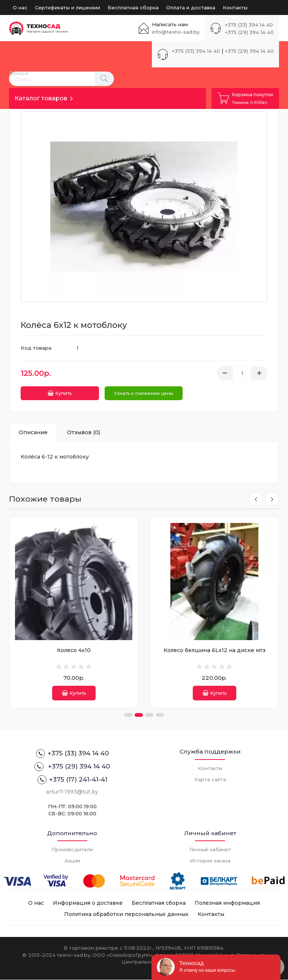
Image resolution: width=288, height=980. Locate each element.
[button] (128, 715)
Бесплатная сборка (133, 7)
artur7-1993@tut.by (72, 792)
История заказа (210, 861)
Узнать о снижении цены (124, 393)
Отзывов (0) (84, 432)
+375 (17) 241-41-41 (72, 780)
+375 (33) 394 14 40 (249, 25)
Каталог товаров (41, 98)
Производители (72, 850)
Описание (33, 432)
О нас (20, 7)
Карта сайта (210, 779)
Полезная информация (227, 903)
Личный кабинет (210, 850)
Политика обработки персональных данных (126, 914)
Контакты (235, 7)
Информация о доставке (88, 903)
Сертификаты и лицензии (67, 7)
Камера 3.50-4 (52, 650)
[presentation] (256, 499)
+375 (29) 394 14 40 (249, 32)
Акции (72, 861)
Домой (19, 73)
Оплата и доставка (191, 7)
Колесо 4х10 (193, 650)
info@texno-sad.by (176, 32)
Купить (50, 393)
